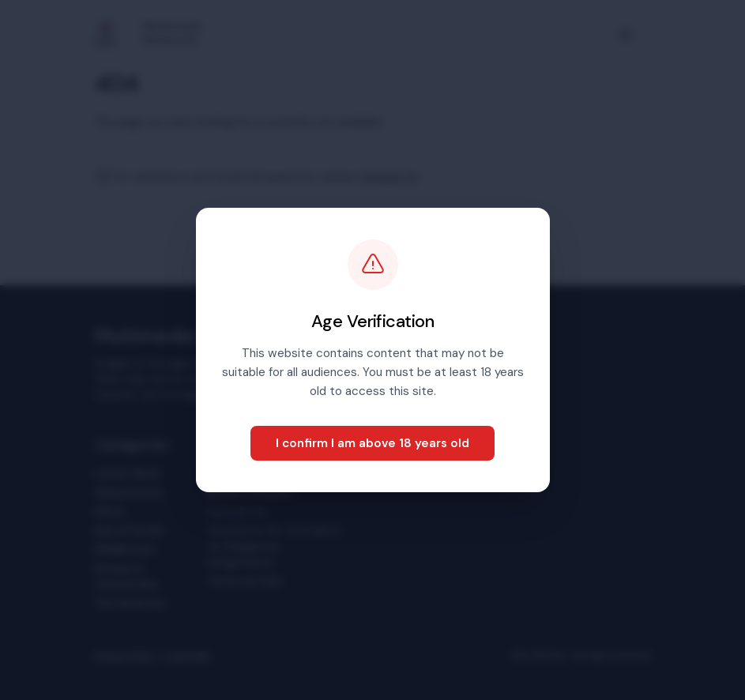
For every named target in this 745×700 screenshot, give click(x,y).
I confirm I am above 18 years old (372, 443)
